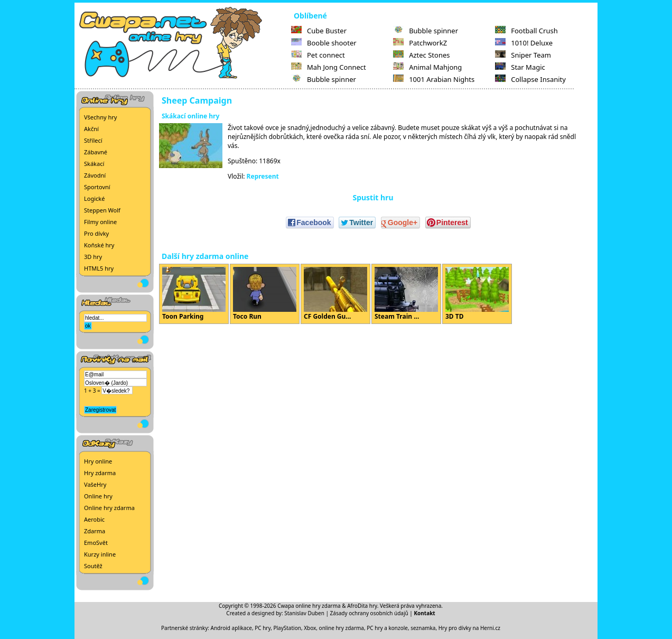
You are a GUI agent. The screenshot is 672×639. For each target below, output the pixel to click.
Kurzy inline (100, 554)
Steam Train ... (406, 294)
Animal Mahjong (427, 67)
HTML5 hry (99, 268)
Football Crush (526, 31)
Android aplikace (231, 628)
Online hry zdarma (109, 508)
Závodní (95, 175)
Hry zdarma (100, 473)
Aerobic (94, 519)
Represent (263, 176)
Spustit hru (373, 197)
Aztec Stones (421, 55)
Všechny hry (100, 117)
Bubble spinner (324, 79)
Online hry (98, 496)
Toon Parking (194, 294)
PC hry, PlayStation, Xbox (285, 628)
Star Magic (520, 67)
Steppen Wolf (102, 210)
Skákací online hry (190, 116)
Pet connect (318, 55)
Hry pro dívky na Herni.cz (469, 628)
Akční (91, 129)
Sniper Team (523, 55)
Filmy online (100, 222)
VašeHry (95, 484)
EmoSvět (96, 543)
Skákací (94, 164)
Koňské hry (99, 245)
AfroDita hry (362, 606)
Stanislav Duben (304, 613)
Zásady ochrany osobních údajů (369, 613)
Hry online (98, 461)
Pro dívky (96, 233)
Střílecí (93, 140)
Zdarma (95, 531)
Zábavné (96, 152)
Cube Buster (319, 31)
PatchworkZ (420, 43)
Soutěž (93, 566)
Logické (94, 198)
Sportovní (97, 187)
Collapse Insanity (530, 79)
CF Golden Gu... (335, 294)
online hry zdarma (342, 628)
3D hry (93, 257)
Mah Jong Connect (329, 67)
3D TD (477, 294)
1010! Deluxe (524, 43)
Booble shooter (324, 43)
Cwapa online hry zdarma (309, 606)
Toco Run (265, 294)
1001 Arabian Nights (434, 79)
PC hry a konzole (387, 628)
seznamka (423, 628)
